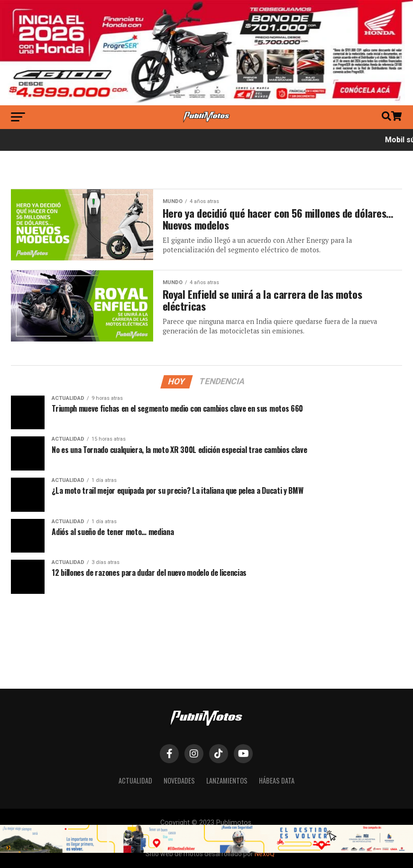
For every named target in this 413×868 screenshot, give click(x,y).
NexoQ (265, 854)
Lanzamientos (227, 780)
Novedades (179, 780)
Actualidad (135, 780)
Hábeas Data (277, 780)
